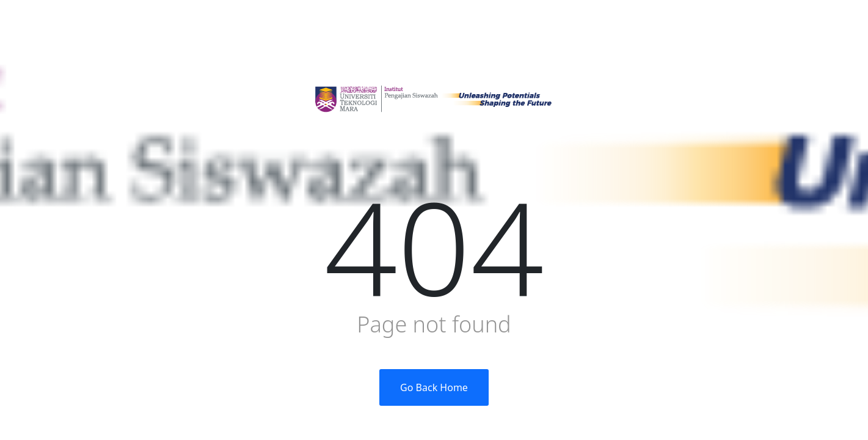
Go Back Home (434, 387)
